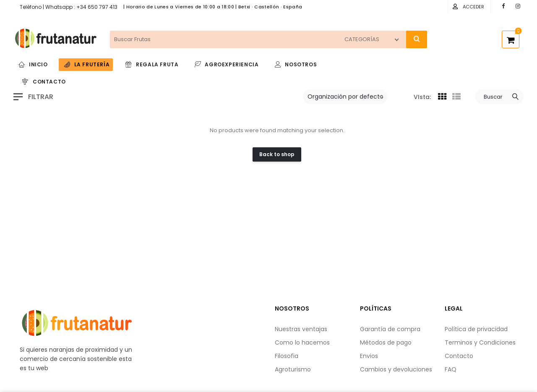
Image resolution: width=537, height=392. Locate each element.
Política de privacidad (476, 329)
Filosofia (287, 356)
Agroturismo (293, 369)
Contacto (459, 356)
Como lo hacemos (302, 342)
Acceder (473, 7)
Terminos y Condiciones (480, 342)
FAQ (451, 369)
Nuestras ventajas (301, 329)
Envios (369, 356)
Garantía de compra (390, 329)
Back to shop (277, 154)
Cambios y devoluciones (396, 369)
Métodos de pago (386, 342)
